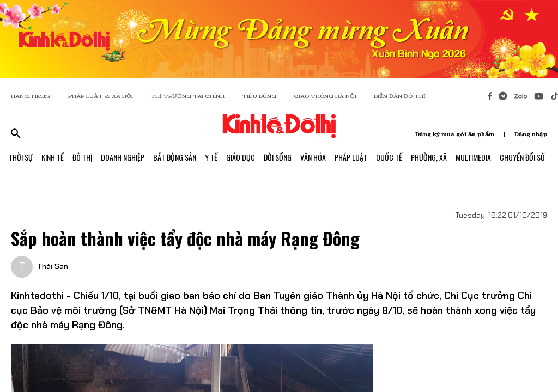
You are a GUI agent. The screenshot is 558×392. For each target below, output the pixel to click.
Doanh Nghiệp (123, 157)
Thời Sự (21, 157)
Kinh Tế (53, 157)
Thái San (53, 266)
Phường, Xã (429, 157)
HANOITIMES (31, 96)
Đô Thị (82, 157)
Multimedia (473, 157)
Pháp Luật (351, 157)
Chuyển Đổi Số (522, 157)
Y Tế (211, 157)
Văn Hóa (313, 157)
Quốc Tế (389, 157)
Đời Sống (278, 157)
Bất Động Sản (175, 157)
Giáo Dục (241, 157)
